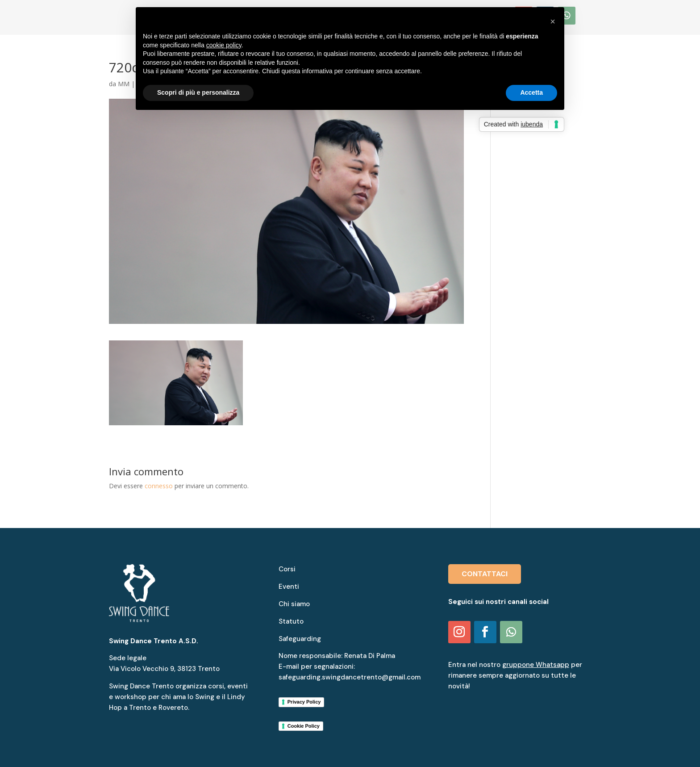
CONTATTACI (485, 574)
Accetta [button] (531, 92)
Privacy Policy (304, 702)
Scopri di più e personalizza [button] (198, 92)
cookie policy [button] (224, 45)
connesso (159, 486)
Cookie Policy (304, 726)
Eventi (289, 587)
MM (124, 84)
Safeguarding (300, 639)
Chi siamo (294, 604)
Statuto (291, 621)
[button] (553, 21)
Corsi (287, 569)
